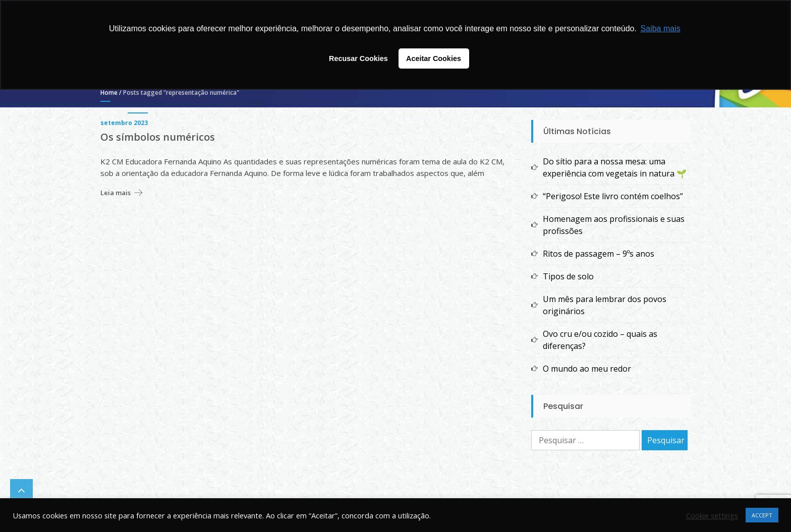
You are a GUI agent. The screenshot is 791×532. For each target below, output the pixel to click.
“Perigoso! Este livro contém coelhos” (613, 196)
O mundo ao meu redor (587, 369)
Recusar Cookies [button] (358, 58)
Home (109, 93)
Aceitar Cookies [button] (434, 58)
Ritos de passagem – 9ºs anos (599, 254)
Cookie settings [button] (712, 515)
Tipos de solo (568, 276)
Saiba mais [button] (661, 28)
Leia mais (116, 193)
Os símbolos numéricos (158, 137)
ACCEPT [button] (762, 515)
